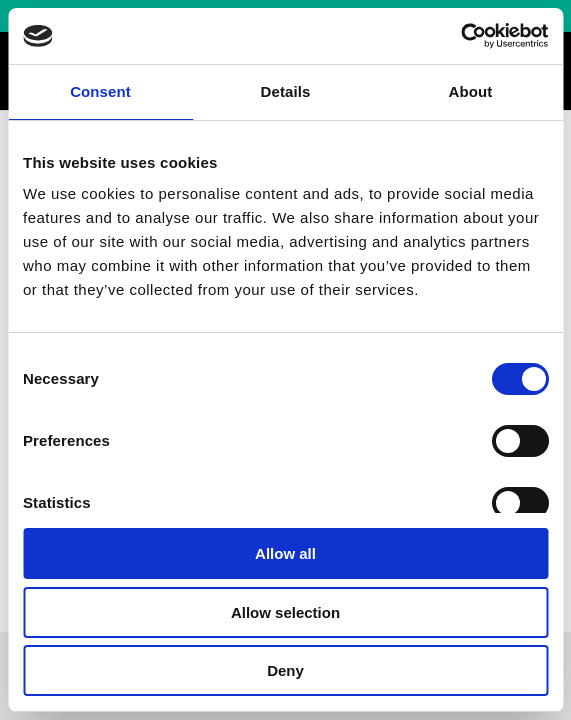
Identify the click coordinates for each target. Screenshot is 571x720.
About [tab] (471, 91)
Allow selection (285, 612)
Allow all (285, 553)
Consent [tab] (100, 91)
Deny (285, 670)
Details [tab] (286, 91)
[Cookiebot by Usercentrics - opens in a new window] (460, 36)
